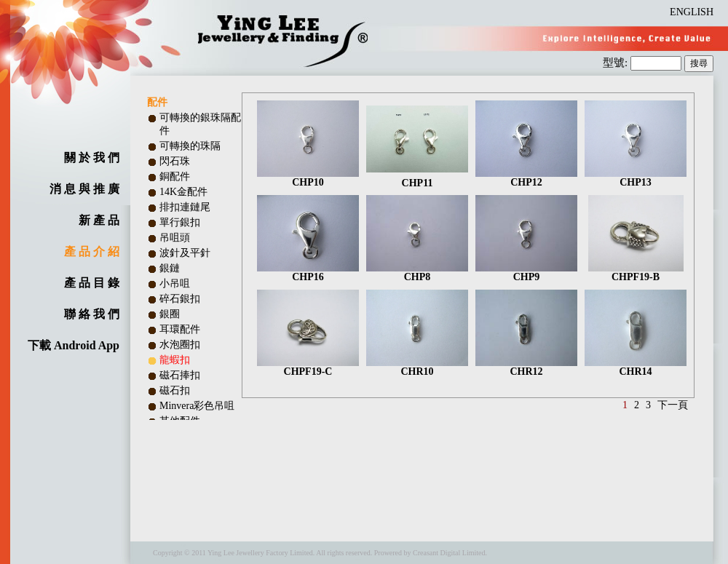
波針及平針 (185, 253)
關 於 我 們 (92, 158)
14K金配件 (183, 192)
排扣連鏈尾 (185, 207)
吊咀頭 (175, 238)
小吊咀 (175, 283)
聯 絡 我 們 (92, 314)
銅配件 (175, 176)
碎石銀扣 (180, 299)
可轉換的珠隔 (190, 146)
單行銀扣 (180, 222)
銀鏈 (170, 268)
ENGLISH (692, 12)
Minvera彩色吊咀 (197, 406)
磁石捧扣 (180, 375)
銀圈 (170, 314)
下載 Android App (74, 345)
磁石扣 (175, 390)
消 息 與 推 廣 (84, 189)
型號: (617, 63)
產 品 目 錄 (92, 283)
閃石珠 (175, 161)
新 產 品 (99, 220)
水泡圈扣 (180, 345)
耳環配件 (180, 329)
